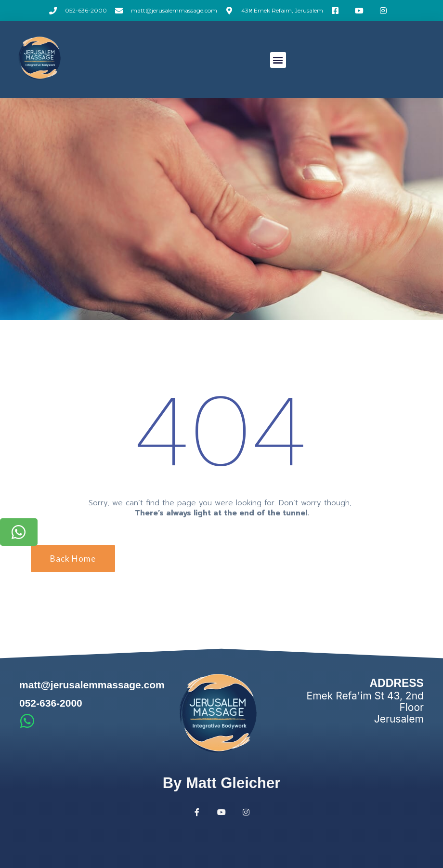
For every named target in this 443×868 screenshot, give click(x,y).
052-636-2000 (51, 703)
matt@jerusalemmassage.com (92, 685)
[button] (278, 60)
